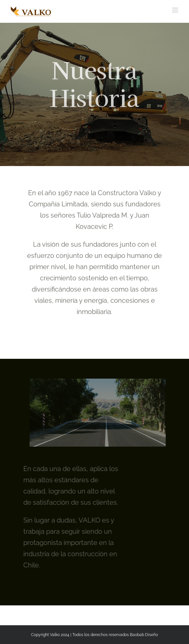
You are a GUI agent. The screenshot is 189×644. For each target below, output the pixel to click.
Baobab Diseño (144, 635)
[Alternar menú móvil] (176, 10)
